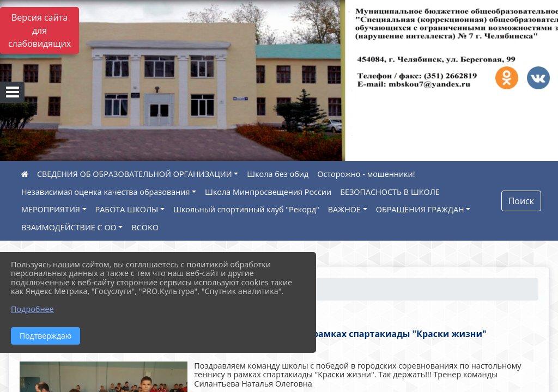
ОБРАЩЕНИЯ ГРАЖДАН (420, 209)
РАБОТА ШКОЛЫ (127, 209)
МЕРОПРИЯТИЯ (51, 209)
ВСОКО (145, 227)
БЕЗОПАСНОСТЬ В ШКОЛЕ (390, 192)
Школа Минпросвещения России (268, 192)
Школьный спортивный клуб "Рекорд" (246, 209)
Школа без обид (278, 174)
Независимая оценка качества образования (105, 192)
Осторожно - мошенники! (366, 174)
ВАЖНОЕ (344, 209)
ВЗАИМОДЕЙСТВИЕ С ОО (69, 227)
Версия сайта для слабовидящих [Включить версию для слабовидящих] (40, 30)
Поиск (521, 201)
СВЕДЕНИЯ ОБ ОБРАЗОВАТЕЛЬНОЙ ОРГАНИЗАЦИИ (135, 174)
